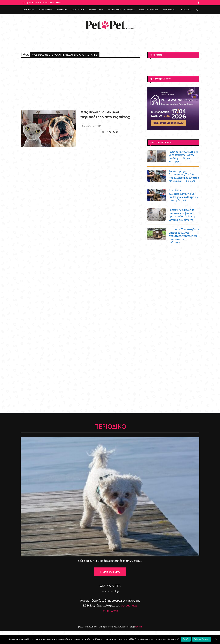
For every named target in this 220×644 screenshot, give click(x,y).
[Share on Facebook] (107, 132)
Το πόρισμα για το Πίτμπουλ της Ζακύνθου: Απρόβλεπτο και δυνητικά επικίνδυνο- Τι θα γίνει (184, 178)
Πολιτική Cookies (202, 639)
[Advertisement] (80, 83)
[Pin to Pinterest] (114, 132)
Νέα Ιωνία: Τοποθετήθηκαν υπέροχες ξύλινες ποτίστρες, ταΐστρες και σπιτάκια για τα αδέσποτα (183, 247)
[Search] (197, 9)
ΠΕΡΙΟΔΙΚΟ (185, 9)
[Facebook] (199, 2)
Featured (62, 9)
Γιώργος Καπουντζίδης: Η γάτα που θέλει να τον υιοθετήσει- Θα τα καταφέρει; (184, 157)
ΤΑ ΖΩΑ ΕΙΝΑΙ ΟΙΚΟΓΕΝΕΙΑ (121, 9)
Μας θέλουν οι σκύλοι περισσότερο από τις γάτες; (105, 114)
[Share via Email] (117, 132)
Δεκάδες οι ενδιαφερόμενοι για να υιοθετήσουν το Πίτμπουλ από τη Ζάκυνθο (183, 202)
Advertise (29, 9)
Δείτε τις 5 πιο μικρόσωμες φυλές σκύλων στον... (110, 574)
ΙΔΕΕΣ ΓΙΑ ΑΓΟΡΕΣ (149, 9)
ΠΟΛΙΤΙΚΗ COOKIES (110, 624)
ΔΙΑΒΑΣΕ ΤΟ (169, 9)
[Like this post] (103, 132)
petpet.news (129, 618)
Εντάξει (186, 639)
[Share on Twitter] (110, 132)
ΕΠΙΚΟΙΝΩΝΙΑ (45, 9)
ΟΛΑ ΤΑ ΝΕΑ (78, 9)
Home (59, 2)
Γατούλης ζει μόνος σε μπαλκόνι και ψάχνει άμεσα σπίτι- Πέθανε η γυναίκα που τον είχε (182, 223)
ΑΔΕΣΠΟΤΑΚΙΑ (96, 9)
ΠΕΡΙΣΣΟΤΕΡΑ (110, 584)
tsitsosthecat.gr (110, 604)
